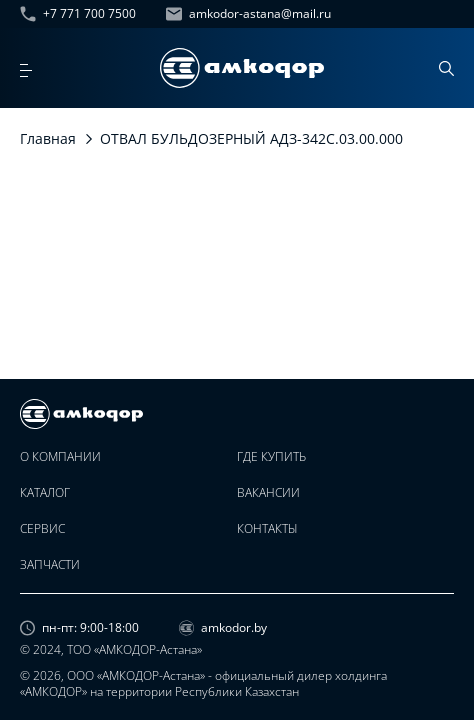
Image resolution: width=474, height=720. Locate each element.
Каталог (45, 493)
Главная (48, 138)
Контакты (267, 529)
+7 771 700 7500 (78, 14)
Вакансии (268, 493)
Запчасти (50, 565)
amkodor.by (223, 628)
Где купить (271, 457)
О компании (60, 457)
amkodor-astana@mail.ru (248, 14)
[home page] (242, 68)
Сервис (42, 529)
